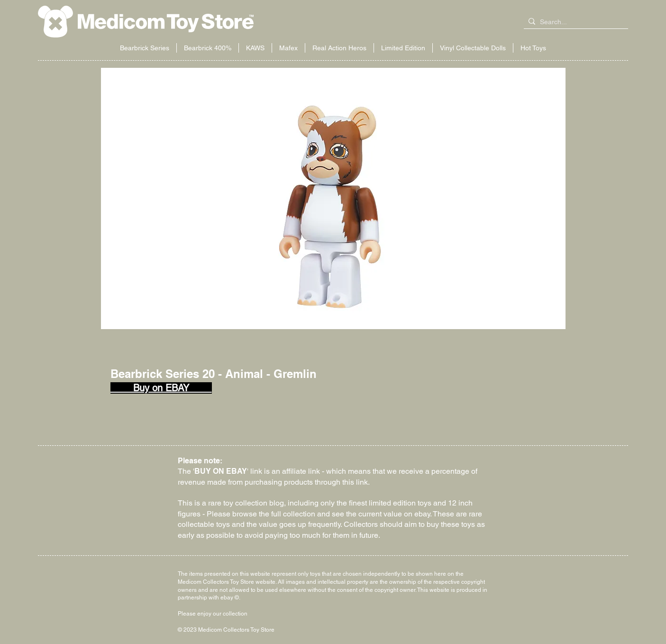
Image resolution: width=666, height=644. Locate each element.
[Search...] (574, 22)
